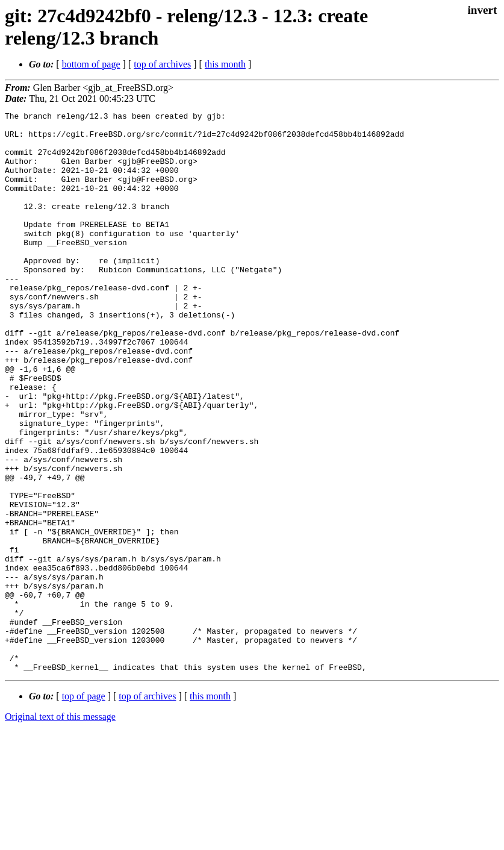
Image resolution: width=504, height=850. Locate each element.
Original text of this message (60, 829)
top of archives (162, 64)
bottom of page (91, 64)
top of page (84, 808)
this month (225, 64)
